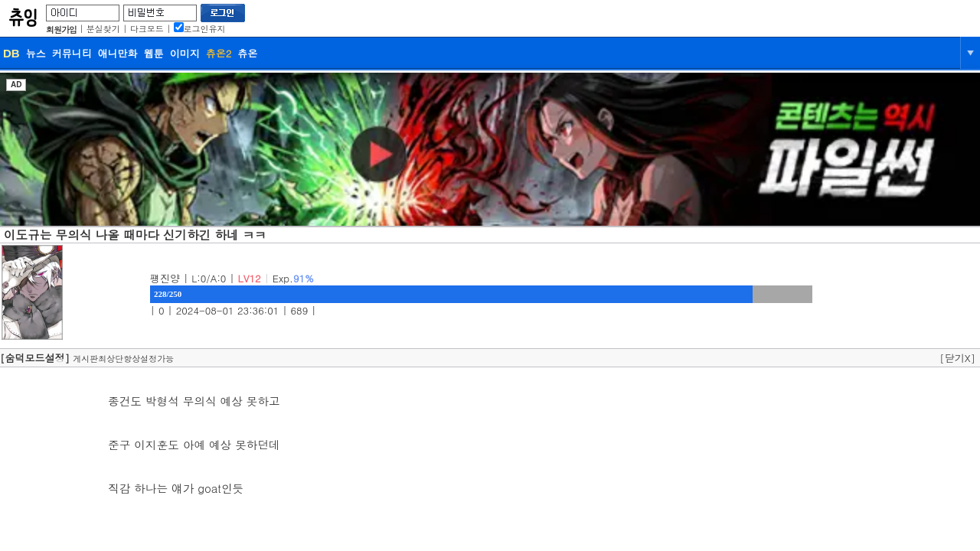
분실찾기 (103, 29)
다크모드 (147, 29)
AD (16, 85)
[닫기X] (957, 358)
